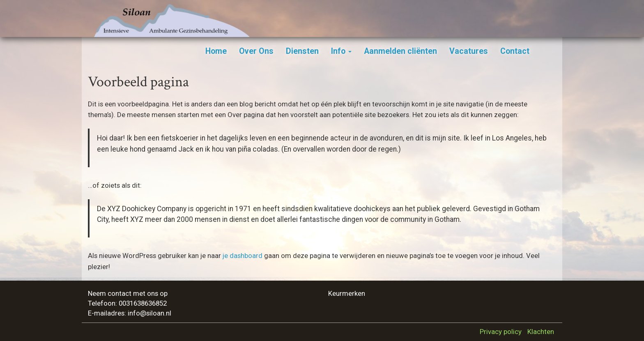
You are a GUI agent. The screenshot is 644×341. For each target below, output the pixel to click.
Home (216, 51)
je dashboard (243, 256)
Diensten (302, 51)
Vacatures (469, 51)
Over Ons (256, 51)
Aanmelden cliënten (400, 51)
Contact (515, 51)
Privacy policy (501, 332)
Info (341, 51)
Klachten (541, 332)
